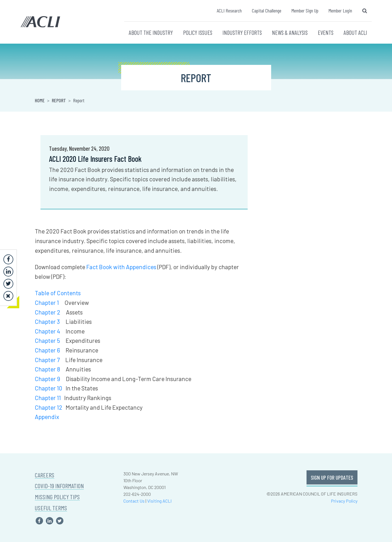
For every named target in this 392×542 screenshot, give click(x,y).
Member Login (340, 10)
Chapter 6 (47, 350)
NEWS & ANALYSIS (290, 32)
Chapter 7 (47, 360)
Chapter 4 (47, 331)
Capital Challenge (267, 10)
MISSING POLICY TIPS (57, 497)
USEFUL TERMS (51, 508)
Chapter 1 (47, 302)
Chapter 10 (49, 388)
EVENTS (326, 32)
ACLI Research (229, 10)
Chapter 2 (48, 312)
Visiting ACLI (159, 501)
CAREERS (45, 475)
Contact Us (134, 501)
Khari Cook (270, 149)
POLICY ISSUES (198, 32)
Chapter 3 (47, 321)
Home (40, 100)
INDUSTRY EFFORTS (242, 32)
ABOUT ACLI (355, 32)
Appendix (47, 417)
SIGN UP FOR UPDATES (332, 477)
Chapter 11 (48, 398)
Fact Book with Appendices (121, 267)
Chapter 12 (49, 407)
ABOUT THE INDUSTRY (151, 32)
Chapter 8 (47, 369)
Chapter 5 (47, 340)
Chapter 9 (48, 379)
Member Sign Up (305, 10)
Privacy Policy (344, 501)
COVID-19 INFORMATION (59, 486)
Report (59, 100)
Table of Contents (58, 293)
